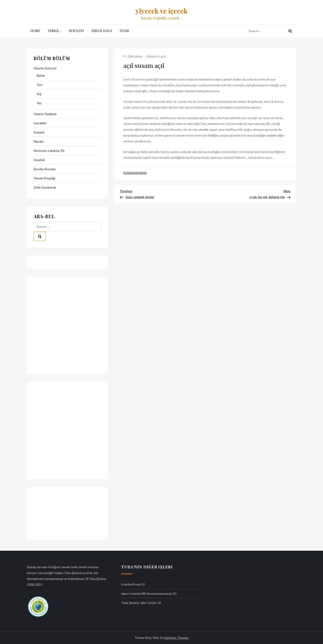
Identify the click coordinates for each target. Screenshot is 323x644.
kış (39, 94)
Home (35, 31)
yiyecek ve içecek (161, 11)
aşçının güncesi (45, 68)
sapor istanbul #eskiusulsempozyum (147, 593)
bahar (41, 75)
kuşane (39, 132)
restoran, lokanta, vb (49, 151)
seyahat (39, 160)
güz (40, 85)
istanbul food (131, 584)
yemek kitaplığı (44, 178)
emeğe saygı (102, 31)
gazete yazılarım (45, 114)
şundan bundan (135, 173)
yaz (39, 103)
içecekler (40, 123)
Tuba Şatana (135, 56)
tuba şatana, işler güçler (139, 603)
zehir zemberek (45, 187)
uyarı (124, 31)
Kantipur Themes (177, 638)
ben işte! (76, 31)
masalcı (39, 141)
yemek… (55, 31)
